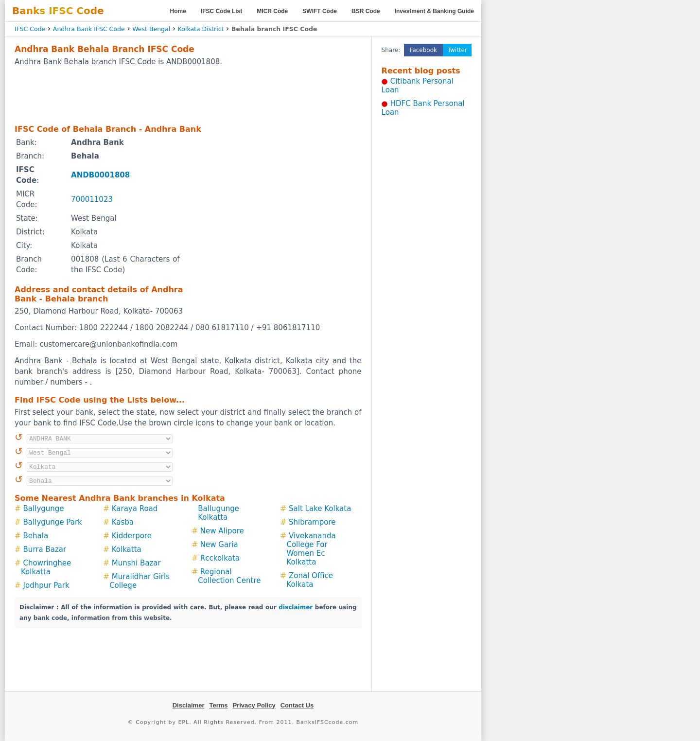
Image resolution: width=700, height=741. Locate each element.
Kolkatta (127, 549)
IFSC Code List (221, 11)
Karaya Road (135, 509)
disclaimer (296, 607)
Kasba (123, 522)
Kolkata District (201, 29)
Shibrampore (312, 522)
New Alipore (222, 531)
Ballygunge (44, 509)
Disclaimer (189, 705)
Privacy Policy (254, 705)
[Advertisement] (188, 95)
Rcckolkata (220, 558)
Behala (36, 536)
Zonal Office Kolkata (309, 580)
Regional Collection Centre (229, 576)
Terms (218, 705)
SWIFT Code (320, 11)
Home (178, 11)
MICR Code (272, 11)
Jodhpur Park (46, 585)
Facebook (423, 50)
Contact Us (297, 705)
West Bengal (151, 29)
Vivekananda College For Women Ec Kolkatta (311, 549)
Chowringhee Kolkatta (46, 567)
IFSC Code (30, 29)
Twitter (457, 50)
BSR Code (366, 11)
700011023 (92, 199)
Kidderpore (132, 536)
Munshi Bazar (136, 563)
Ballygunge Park (53, 522)
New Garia (219, 545)
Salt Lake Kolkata (320, 509)
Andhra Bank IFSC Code (89, 29)
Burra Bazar (45, 549)
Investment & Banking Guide (434, 11)
